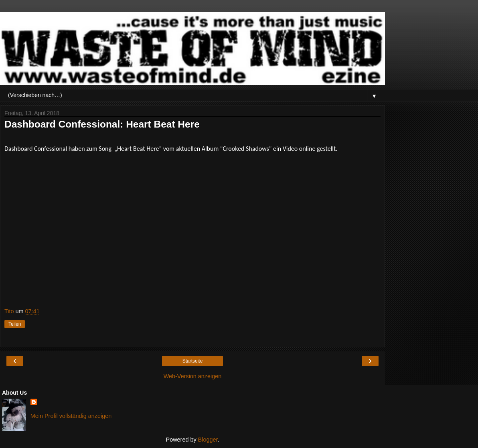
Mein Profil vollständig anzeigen (71, 416)
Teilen (15, 324)
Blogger (208, 440)
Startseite (193, 361)
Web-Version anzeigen (193, 376)
